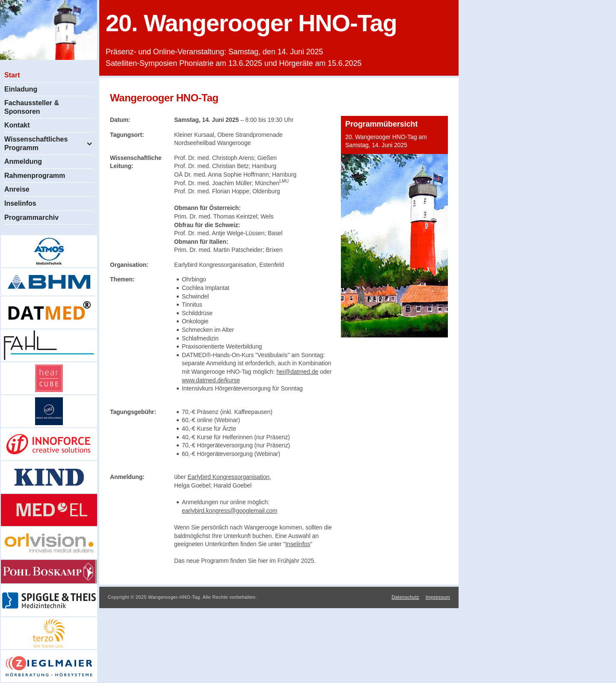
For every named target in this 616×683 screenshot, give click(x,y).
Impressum (438, 597)
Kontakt (17, 125)
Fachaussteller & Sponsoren (32, 107)
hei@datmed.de (297, 372)
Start (12, 75)
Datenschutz (405, 597)
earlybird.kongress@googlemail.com (230, 511)
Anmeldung (23, 161)
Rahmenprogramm (35, 176)
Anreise (17, 189)
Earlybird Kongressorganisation (228, 477)
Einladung (21, 89)
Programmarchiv (31, 217)
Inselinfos (20, 203)
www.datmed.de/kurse (211, 380)
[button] (49, 143)
